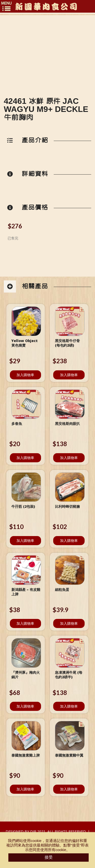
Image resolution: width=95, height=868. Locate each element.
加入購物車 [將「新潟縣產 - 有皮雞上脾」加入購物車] (25, 623)
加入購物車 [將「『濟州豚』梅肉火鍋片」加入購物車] (25, 706)
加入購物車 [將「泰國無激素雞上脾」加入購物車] (25, 789)
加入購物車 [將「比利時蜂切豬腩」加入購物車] (69, 540)
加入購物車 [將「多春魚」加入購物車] (25, 458)
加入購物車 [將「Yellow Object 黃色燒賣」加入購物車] (25, 375)
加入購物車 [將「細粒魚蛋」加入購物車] (69, 623)
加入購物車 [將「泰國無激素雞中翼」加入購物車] (69, 789)
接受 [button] (49, 857)
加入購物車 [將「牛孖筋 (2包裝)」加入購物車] (25, 540)
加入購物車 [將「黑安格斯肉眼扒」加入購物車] (69, 458)
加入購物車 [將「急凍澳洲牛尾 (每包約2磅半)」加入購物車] (69, 706)
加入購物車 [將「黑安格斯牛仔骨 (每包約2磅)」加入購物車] (69, 375)
